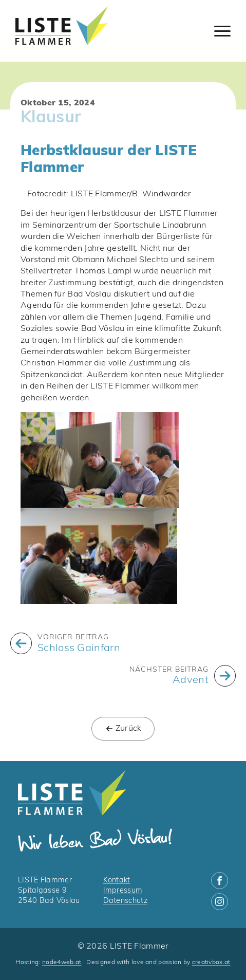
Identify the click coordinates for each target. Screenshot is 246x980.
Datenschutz (125, 901)
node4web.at (62, 963)
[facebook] (220, 881)
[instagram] (220, 902)
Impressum (123, 891)
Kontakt (117, 881)
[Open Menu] (222, 31)
